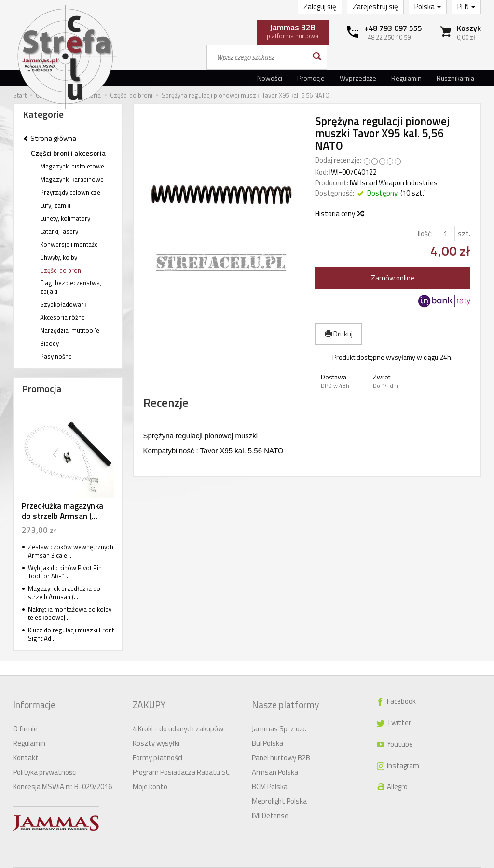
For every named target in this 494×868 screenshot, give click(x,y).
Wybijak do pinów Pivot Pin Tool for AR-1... (65, 572)
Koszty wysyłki (156, 728)
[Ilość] (445, 233)
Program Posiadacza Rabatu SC (181, 757)
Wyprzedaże (358, 78)
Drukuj (339, 334)
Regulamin (406, 78)
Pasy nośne (56, 356)
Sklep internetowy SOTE (449, 860)
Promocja (42, 388)
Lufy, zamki (55, 205)
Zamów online (393, 278)
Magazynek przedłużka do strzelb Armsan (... (64, 593)
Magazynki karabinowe (72, 179)
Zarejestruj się (375, 7)
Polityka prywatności (45, 757)
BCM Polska (270, 771)
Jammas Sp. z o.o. (279, 713)
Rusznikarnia (455, 78)
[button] (341, 381)
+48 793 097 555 (393, 28)
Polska (428, 7)
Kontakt (26, 742)
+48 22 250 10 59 (387, 37)
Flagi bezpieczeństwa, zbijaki (71, 287)
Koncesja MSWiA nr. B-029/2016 (62, 771)
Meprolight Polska (279, 786)
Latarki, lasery (59, 231)
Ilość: (425, 233)
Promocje (311, 78)
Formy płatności (158, 742)
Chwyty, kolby (59, 257)
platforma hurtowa (293, 31)
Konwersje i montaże (69, 244)
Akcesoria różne (62, 317)
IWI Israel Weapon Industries (394, 183)
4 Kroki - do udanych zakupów (178, 713)
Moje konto (150, 771)
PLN (466, 7)
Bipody (49, 343)
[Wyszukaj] (316, 57)
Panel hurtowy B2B (281, 742)
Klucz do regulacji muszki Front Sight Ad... (71, 634)
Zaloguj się (320, 7)
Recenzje (181, 408)
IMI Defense (270, 800)
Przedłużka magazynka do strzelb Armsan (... (62, 511)
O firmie (25, 713)
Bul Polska (268, 728)
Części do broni (61, 270)
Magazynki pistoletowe (72, 166)
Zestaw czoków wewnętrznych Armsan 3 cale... (71, 551)
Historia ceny (339, 214)
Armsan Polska (275, 757)
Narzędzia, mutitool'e (70, 330)
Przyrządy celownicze (70, 192)
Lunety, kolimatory (65, 218)
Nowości (270, 78)
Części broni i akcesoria (68, 153)
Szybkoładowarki (64, 304)
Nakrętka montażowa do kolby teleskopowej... (70, 613)
